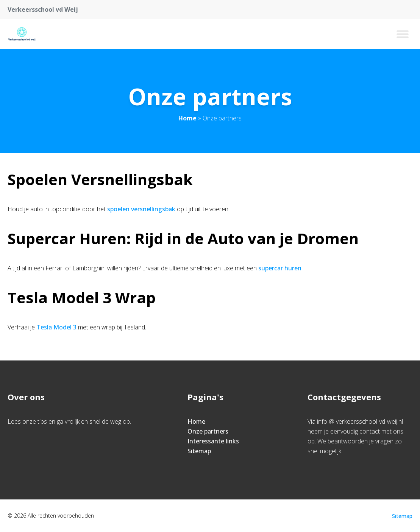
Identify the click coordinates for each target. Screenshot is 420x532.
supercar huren (280, 268)
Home (187, 118)
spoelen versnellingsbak (141, 209)
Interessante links (213, 441)
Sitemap (199, 451)
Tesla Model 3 (56, 327)
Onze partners (208, 431)
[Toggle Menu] (403, 34)
